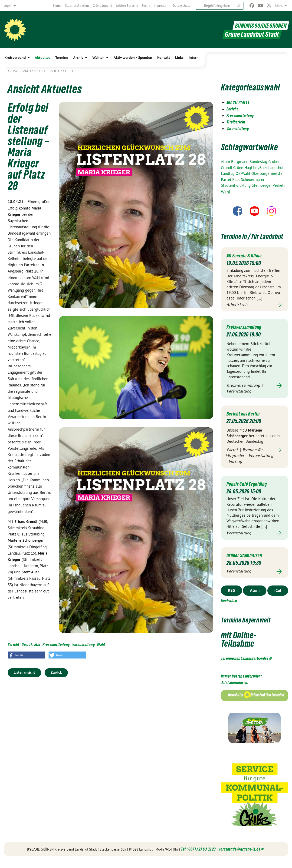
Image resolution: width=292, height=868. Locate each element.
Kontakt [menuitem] (164, 58)
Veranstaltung (84, 644)
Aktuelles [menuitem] (43, 58)
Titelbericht (236, 122)
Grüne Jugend (102, 6)
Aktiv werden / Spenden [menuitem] (133, 58)
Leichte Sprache (127, 6)
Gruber (274, 162)
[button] (26, 655)
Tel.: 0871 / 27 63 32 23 (198, 857)
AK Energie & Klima (246, 264)
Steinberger (262, 185)
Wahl (101, 644)
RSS (231, 599)
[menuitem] (57, 6)
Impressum (161, 6)
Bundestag (259, 162)
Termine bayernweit (253, 628)
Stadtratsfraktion (77, 6)
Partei (227, 180)
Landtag (228, 173)
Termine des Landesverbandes (245, 667)
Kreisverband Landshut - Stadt (32, 71)
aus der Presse (238, 102)
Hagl (249, 168)
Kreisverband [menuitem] (15, 58)
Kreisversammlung (246, 335)
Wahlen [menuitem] (98, 58)
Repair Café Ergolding (249, 492)
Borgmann (240, 162)
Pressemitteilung (56, 644)
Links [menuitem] (279, 6)
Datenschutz (182, 6)
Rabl (237, 180)
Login (8, 6)
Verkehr (279, 185)
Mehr (255, 313)
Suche (146, 6)
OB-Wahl (243, 173)
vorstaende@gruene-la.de (239, 857)
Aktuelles (69, 71)
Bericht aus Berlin (245, 422)
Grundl (227, 168)
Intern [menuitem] (194, 58)
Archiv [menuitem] (78, 58)
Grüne (239, 168)
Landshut (276, 168)
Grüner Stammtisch (247, 564)
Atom (226, 162)
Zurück (56, 672)
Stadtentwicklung (236, 185)
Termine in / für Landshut (245, 240)
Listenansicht (24, 672)
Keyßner (261, 168)
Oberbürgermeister (268, 173)
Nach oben (229, 609)
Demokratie (31, 644)
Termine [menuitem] (62, 58)
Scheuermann (252, 180)
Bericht (13, 644)
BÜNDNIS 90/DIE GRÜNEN (258, 25)
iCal (278, 599)
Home (57, 6)
